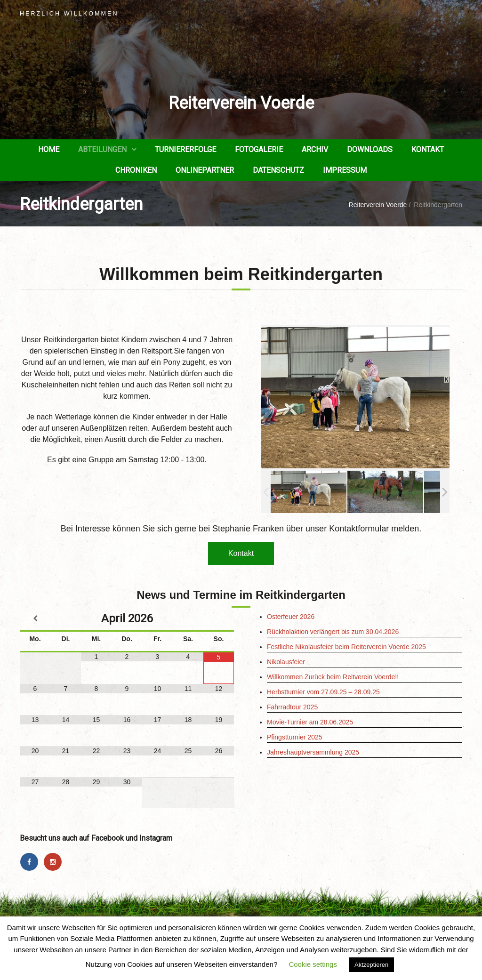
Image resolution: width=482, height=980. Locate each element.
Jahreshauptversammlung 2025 (313, 752)
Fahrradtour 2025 (292, 707)
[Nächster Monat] (219, 619)
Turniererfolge (185, 149)
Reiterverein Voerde (241, 103)
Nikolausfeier (286, 662)
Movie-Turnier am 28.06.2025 (310, 722)
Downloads (370, 149)
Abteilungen (102, 149)
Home (49, 149)
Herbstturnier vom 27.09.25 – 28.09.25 (323, 692)
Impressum (345, 170)
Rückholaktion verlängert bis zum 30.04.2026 (333, 632)
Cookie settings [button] (313, 964)
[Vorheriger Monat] (35, 619)
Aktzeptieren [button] (371, 965)
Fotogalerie (259, 149)
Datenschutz (278, 170)
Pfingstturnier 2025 (295, 737)
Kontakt (428, 149)
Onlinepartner (205, 170)
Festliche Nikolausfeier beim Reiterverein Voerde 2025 (346, 647)
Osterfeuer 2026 (291, 617)
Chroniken (136, 170)
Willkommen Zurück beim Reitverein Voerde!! (333, 677)
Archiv (315, 149)
